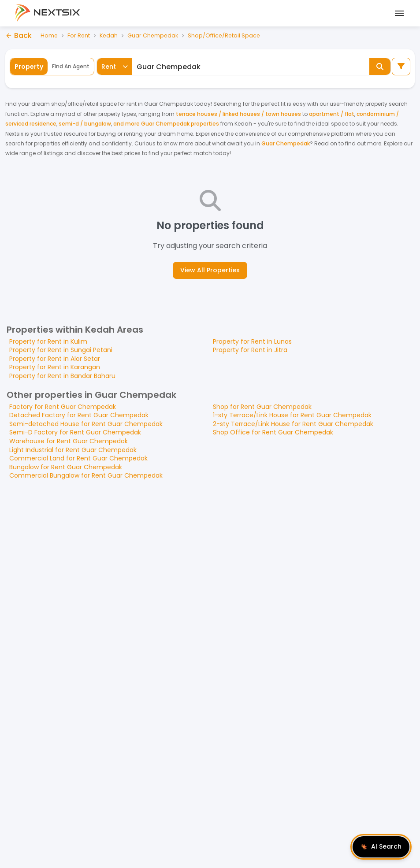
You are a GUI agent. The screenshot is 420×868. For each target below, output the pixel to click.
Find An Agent (71, 66)
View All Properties (210, 270)
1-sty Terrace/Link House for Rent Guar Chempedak (292, 415)
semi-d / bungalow (85, 124)
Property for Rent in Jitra (250, 350)
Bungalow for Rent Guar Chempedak (66, 467)
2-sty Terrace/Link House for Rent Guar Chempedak (293, 424)
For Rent (79, 35)
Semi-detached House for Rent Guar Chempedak (86, 424)
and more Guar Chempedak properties (166, 124)
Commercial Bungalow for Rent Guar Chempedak (86, 475)
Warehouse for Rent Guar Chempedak (69, 441)
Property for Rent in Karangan (55, 367)
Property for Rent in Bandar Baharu (62, 376)
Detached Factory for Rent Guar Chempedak (79, 415)
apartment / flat (332, 114)
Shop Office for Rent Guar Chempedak (273, 432)
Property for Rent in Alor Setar (55, 359)
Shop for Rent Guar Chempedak (262, 407)
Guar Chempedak (155, 35)
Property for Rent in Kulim (48, 341)
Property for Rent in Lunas (252, 341)
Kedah (110, 35)
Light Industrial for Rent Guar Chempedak (73, 450)
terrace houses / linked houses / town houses (238, 114)
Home (49, 35)
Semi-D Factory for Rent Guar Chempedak (75, 432)
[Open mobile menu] (398, 13)
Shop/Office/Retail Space (227, 35)
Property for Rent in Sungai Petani (61, 350)
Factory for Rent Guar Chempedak (63, 407)
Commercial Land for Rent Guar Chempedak (78, 458)
